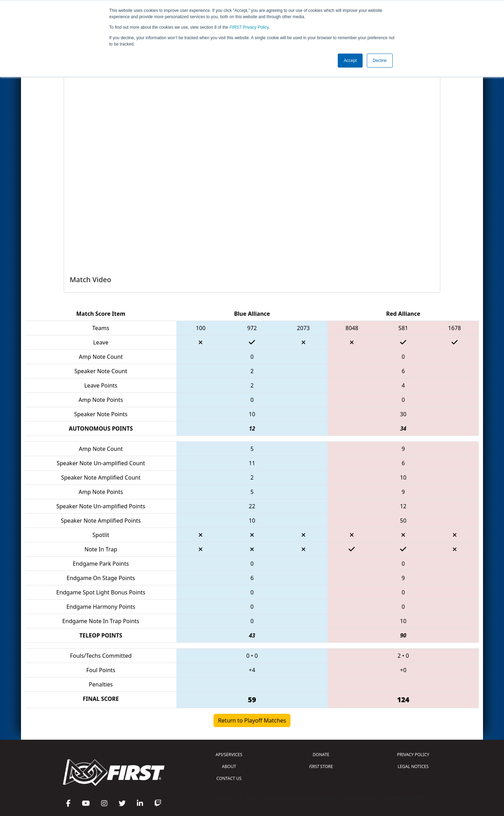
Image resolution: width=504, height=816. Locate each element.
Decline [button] (380, 61)
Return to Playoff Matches (252, 720)
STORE (321, 766)
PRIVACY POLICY (413, 755)
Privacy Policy (249, 27)
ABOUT (229, 766)
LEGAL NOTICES (413, 766)
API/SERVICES (229, 755)
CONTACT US (229, 778)
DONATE (321, 755)
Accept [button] (350, 61)
